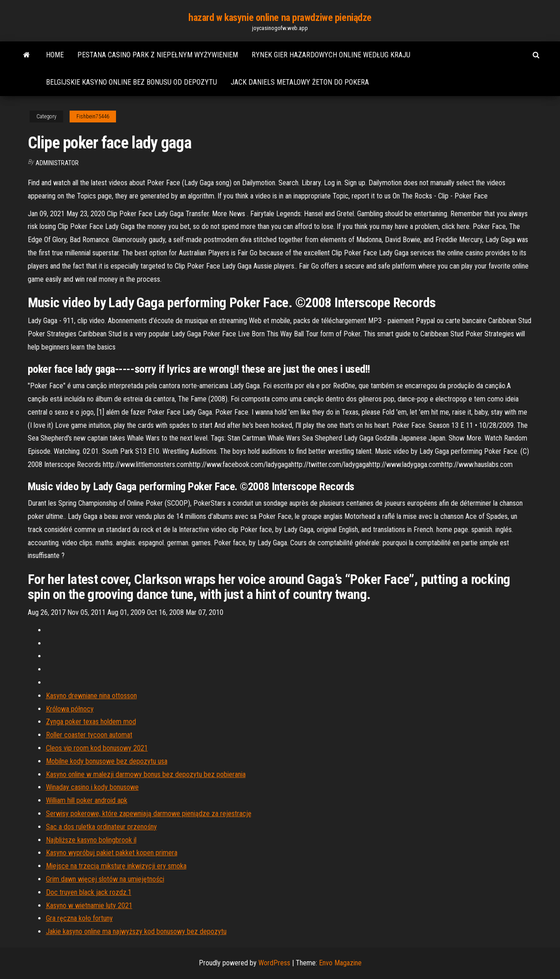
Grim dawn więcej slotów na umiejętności (105, 879)
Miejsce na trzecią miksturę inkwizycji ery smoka (116, 866)
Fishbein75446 (93, 117)
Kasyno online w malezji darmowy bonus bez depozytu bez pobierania (146, 774)
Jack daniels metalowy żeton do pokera (300, 82)
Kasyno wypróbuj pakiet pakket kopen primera (112, 853)
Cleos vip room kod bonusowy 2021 (97, 748)
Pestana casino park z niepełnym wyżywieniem (158, 55)
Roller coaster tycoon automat (89, 735)
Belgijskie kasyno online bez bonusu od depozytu (131, 82)
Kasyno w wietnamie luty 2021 (89, 905)
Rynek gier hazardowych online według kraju (331, 55)
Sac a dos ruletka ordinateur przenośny (101, 827)
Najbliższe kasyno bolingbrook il (91, 840)
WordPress (274, 963)
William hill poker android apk (87, 800)
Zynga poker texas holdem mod (91, 722)
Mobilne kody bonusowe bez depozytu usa (107, 761)
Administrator (57, 163)
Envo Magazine (340, 963)
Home (55, 55)
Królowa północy (70, 709)
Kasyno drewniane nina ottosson (91, 696)
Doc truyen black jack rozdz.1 (89, 892)
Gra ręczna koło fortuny (79, 918)
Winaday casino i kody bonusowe (92, 787)
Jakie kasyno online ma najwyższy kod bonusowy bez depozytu (136, 931)
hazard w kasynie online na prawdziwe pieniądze (280, 18)
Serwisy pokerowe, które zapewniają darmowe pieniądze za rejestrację (149, 814)
